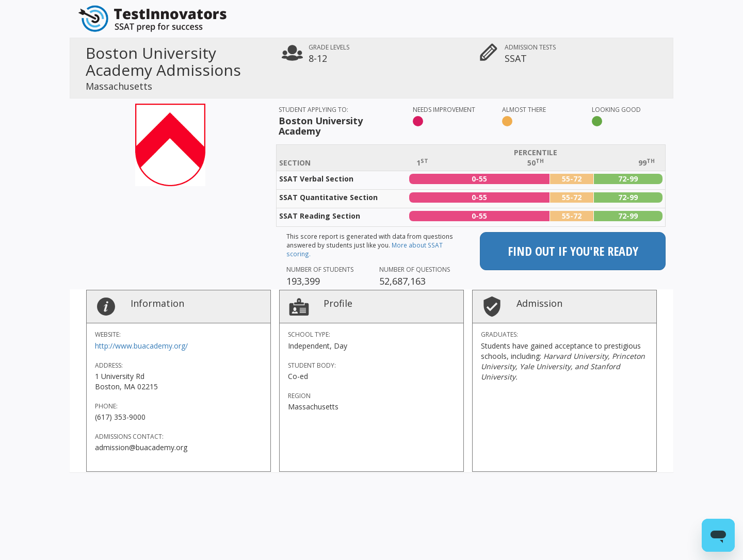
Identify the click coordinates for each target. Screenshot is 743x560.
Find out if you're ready (573, 251)
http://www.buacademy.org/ (141, 346)
